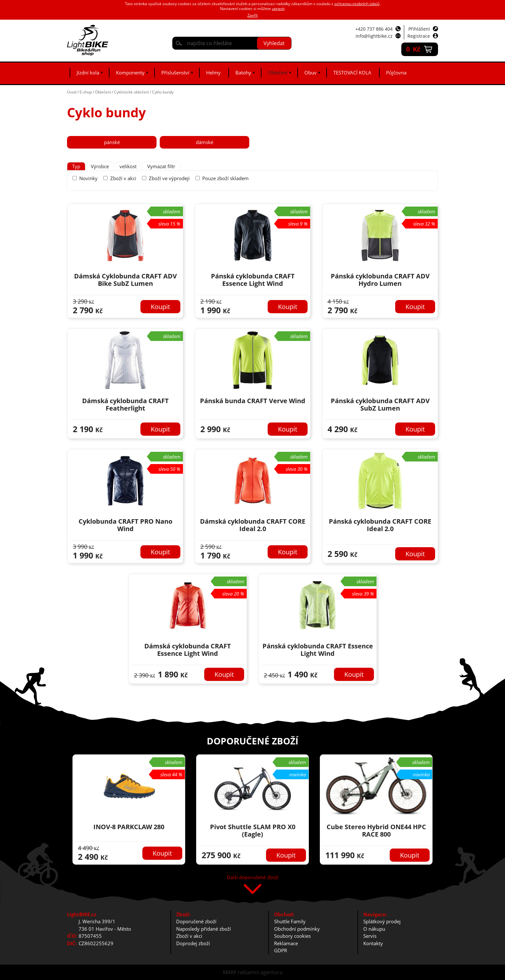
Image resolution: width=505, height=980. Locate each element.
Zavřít (252, 15)
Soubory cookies (292, 936)
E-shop (86, 92)
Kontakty (373, 943)
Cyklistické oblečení (131, 92)
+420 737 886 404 (374, 29)
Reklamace (286, 943)
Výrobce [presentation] (100, 166)
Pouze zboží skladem (225, 178)
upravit (278, 9)
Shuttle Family (290, 921)
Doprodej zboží (193, 943)
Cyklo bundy (163, 92)
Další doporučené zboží (253, 878)
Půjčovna (396, 73)
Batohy (243, 73)
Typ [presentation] (76, 166)
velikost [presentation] (128, 166)
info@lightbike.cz (374, 36)
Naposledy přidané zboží (204, 929)
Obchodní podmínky (297, 929)
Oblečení (278, 73)
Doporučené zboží (196, 921)
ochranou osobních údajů (357, 4)
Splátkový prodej (382, 921)
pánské (112, 142)
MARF (230, 972)
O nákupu (374, 929)
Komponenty (130, 73)
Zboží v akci (123, 178)
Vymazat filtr (161, 166)
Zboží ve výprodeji (169, 178)
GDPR (281, 950)
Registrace (419, 36)
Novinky (88, 178)
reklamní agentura (260, 972)
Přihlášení (419, 29)
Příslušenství (175, 73)
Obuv (310, 73)
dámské (205, 142)
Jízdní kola (88, 73)
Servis (370, 936)
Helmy (213, 73)
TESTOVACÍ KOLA (352, 73)
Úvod (72, 92)
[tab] (76, 166)
